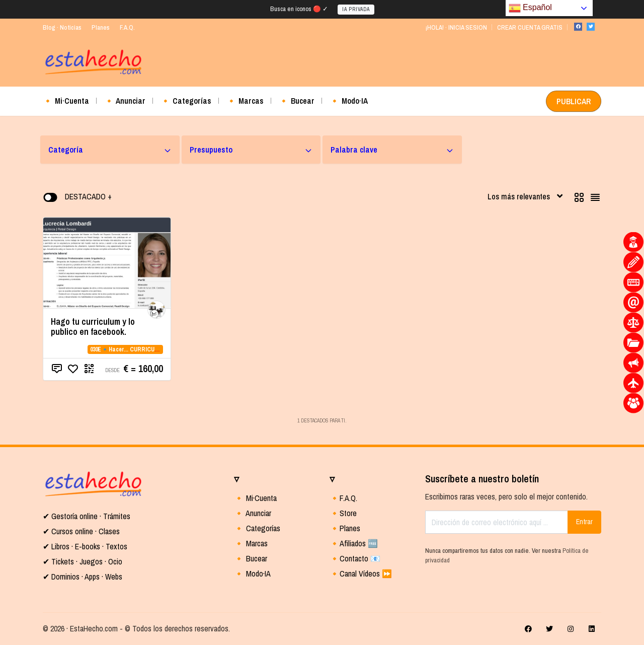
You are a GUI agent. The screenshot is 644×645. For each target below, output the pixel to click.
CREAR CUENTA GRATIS (530, 27)
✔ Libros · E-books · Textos (85, 546)
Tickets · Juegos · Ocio (86, 561)
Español (530, 8)
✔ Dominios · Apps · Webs (83, 577)
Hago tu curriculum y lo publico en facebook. (93, 327)
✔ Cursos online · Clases (81, 531)
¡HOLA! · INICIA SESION (456, 27)
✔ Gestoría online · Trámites (87, 516)
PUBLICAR (574, 101)
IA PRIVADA (356, 9)
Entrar (584, 522)
